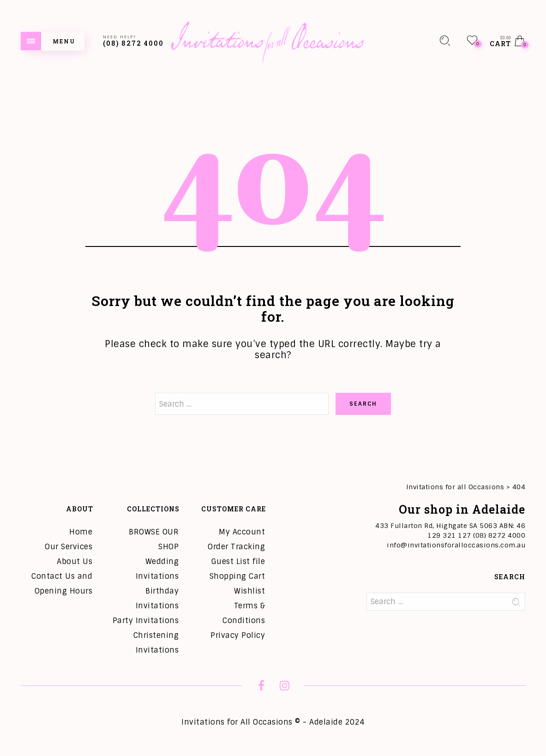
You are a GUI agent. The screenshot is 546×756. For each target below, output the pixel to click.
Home (81, 532)
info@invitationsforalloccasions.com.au (456, 545)
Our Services (69, 547)
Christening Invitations (156, 643)
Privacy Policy (238, 635)
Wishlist (249, 591)
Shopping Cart (237, 576)
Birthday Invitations (157, 598)
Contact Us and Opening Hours (62, 584)
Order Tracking (236, 547)
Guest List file (238, 561)
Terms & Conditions (244, 613)
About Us (75, 561)
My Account (242, 532)
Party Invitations (146, 621)
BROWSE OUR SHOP (154, 539)
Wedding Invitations (157, 569)
